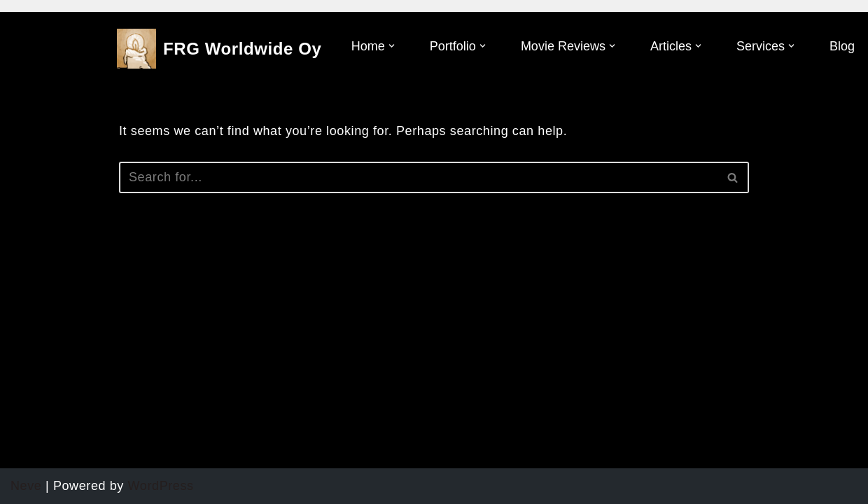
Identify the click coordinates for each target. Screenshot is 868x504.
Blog (842, 46)
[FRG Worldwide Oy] (219, 49)
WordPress (161, 486)
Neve (26, 486)
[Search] (418, 177)
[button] (392, 46)
